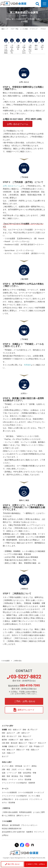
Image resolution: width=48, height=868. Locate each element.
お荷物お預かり (8, 799)
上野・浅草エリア (23, 733)
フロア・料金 (14, 29)
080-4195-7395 (30, 686)
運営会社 (5, 825)
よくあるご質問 (39, 812)
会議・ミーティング (9, 773)
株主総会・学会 (17, 776)
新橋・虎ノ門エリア (30, 730)
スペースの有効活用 (25, 792)
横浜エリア (23, 743)
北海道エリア (13, 746)
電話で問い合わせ (12, 864)
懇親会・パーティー (9, 779)
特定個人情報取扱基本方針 (12, 829)
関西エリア (21, 750)
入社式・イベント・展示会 (21, 769)
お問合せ (5, 835)
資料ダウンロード (24, 710)
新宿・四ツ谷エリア (9, 736)
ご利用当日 (42, 44)
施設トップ (5, 29)
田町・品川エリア (8, 733)
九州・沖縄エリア (8, 753)
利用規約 (27, 365)
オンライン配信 (34, 796)
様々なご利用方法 (8, 816)
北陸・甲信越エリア (36, 746)
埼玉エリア (42, 743)
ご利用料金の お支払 (30, 46)
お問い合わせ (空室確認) (6, 46)
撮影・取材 (6, 776)
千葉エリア (32, 743)
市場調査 (28, 776)
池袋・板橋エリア (26, 740)
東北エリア (23, 746)
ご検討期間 (18, 44)
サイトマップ (39, 832)
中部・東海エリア (8, 750)
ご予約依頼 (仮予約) (12, 46)
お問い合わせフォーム (18, 124)
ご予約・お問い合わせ (25, 701)
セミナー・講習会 (30, 766)
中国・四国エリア (33, 750)
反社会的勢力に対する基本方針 (13, 832)
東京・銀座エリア (15, 730)
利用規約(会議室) (25, 812)
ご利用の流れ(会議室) (10, 812)
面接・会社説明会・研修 (27, 773)
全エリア (5, 756)
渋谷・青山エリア (25, 736)
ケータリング (34, 29)
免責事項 (30, 832)
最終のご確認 (36, 44)
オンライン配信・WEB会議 (12, 766)
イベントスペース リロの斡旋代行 (14, 783)
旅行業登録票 (15, 825)
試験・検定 (6, 769)
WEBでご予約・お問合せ (36, 864)
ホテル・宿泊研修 (25, 779)
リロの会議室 (5, 661)
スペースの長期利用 (9, 792)
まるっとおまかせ (21, 799)
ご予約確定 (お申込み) (24, 46)
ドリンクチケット (36, 799)
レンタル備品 (24, 29)
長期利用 (32, 783)
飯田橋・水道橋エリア (10, 740)
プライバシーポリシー (29, 825)
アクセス (43, 29)
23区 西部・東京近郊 (10, 743)
